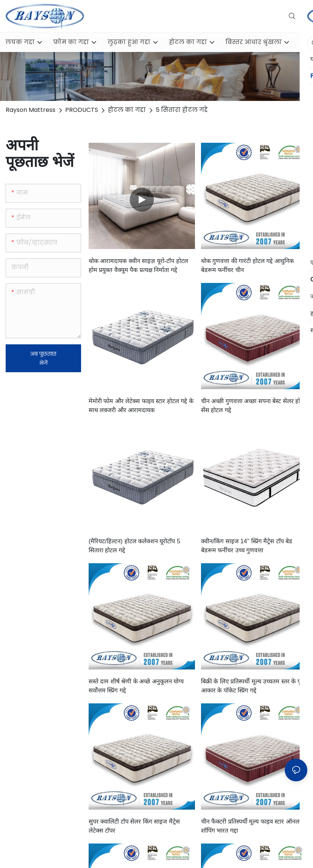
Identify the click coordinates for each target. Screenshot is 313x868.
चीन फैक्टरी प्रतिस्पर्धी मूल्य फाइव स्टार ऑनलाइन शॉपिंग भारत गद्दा (254, 826)
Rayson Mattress (31, 110)
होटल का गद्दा (127, 110)
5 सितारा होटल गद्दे (182, 110)
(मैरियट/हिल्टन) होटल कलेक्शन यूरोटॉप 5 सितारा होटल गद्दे (134, 546)
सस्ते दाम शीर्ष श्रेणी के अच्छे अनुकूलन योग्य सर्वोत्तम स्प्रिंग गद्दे (136, 686)
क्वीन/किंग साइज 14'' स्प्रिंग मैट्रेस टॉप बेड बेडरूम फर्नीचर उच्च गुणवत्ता (247, 546)
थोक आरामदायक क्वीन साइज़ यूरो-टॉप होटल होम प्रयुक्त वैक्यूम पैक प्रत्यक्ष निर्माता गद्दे (138, 265)
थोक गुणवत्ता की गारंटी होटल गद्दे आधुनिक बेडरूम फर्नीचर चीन (247, 265)
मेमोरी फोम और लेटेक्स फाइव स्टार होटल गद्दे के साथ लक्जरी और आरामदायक (141, 406)
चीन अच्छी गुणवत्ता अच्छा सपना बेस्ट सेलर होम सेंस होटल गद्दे (252, 406)
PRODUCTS (82, 110)
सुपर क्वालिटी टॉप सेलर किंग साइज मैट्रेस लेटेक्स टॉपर (134, 826)
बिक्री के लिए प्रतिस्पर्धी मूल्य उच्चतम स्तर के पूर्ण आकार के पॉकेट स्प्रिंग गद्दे (253, 686)
